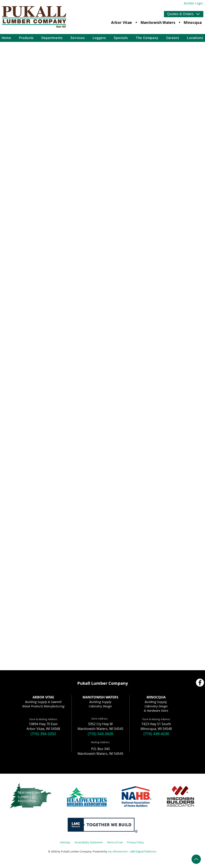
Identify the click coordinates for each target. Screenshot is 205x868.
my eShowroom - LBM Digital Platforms (132, 851)
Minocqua (193, 22)
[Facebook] (200, 683)
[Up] (196, 859)
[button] (184, 14)
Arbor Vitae (122, 22)
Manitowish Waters (158, 22)
